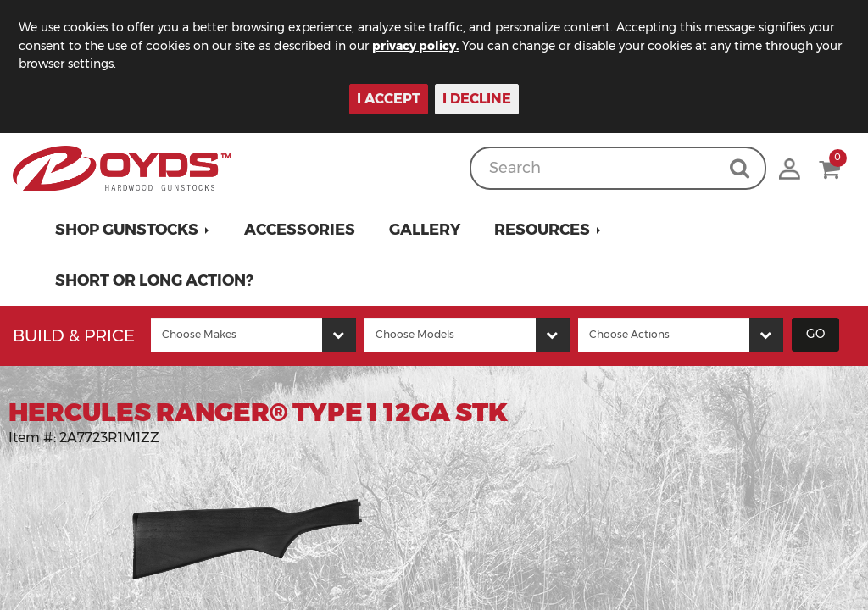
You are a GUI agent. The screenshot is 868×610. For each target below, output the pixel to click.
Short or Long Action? (154, 280)
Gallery (425, 230)
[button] (133, 230)
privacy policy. (415, 46)
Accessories (300, 230)
